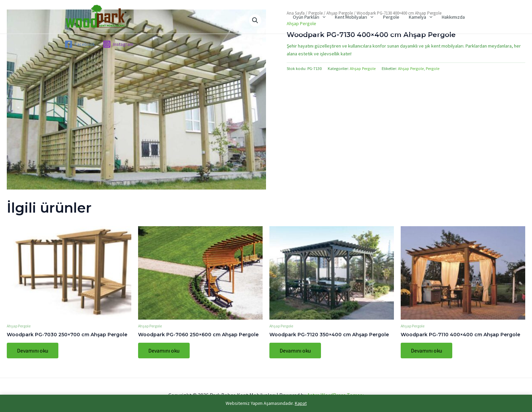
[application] (322, 17)
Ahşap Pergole (363, 68)
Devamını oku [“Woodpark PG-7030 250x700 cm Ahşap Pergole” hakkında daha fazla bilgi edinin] (33, 351)
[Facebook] (80, 44)
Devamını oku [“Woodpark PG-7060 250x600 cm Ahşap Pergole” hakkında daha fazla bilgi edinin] (164, 351)
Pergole (391, 17)
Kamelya (421, 17)
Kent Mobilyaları (354, 17)
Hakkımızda (453, 17)
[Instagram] (118, 44)
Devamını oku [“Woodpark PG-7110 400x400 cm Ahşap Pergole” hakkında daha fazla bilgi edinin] (426, 351)
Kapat (301, 403)
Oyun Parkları (309, 17)
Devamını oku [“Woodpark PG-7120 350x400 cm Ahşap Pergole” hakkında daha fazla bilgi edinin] (295, 351)
